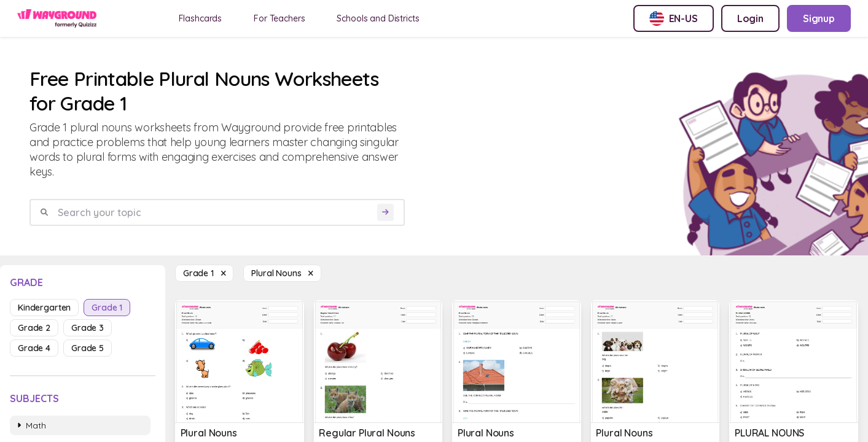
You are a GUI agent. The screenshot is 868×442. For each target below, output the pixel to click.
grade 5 (88, 348)
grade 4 (34, 348)
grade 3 (88, 328)
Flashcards (201, 18)
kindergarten (44, 308)
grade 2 (34, 328)
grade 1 (107, 308)
